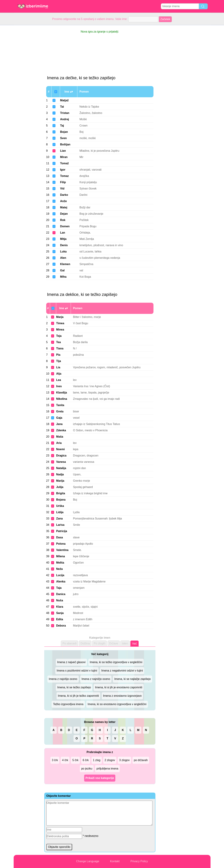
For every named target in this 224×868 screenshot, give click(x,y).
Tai (62, 107)
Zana (59, 519)
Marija (60, 481)
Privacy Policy (139, 861)
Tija (59, 361)
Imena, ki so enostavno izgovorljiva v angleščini (117, 704)
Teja (59, 336)
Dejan (64, 214)
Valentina (62, 550)
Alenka (61, 581)
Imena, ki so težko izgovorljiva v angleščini (116, 662)
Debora (61, 626)
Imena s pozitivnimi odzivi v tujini (77, 671)
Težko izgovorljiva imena (68, 704)
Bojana (61, 500)
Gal (62, 270)
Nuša (60, 600)
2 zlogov (110, 760)
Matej (64, 207)
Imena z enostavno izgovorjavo (122, 696)
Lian (63, 151)
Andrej (64, 119)
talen (125, 643)
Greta (60, 411)
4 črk (65, 760)
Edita (60, 619)
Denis (64, 245)
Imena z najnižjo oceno (96, 679)
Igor (63, 170)
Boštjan (65, 144)
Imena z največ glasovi (71, 662)
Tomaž (64, 163)
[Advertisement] (28, 78)
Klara (60, 607)
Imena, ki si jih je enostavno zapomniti (119, 687)
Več (134, 644)
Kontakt (115, 861)
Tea (58, 342)
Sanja (60, 613)
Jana (59, 424)
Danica (61, 594)
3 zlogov (124, 760)
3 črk (55, 760)
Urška (60, 506)
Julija (60, 487)
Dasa (59, 537)
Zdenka (61, 430)
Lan (62, 233)
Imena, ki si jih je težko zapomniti (78, 696)
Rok (63, 220)
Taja (59, 588)
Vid (62, 189)
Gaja (59, 418)
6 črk (86, 760)
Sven (63, 138)
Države (114, 643)
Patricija (62, 531)
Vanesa (61, 462)
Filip (63, 182)
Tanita (60, 405)
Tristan (65, 113)
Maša (60, 437)
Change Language (88, 861)
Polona (61, 544)
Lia (58, 367)
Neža (59, 569)
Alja (59, 374)
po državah (141, 760)
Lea (59, 380)
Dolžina (85, 643)
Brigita (61, 493)
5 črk (75, 760)
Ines (59, 386)
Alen (63, 258)
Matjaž (64, 100)
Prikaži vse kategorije (100, 778)
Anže (63, 201)
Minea (60, 330)
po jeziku (87, 769)
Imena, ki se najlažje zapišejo (132, 679)
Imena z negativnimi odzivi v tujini (122, 671)
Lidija (60, 512)
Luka (63, 252)
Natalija (61, 468)
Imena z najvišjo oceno (63, 679)
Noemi (60, 449)
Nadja (60, 474)
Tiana (60, 348)
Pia (58, 355)
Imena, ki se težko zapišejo (74, 687)
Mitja (63, 239)
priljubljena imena (107, 769)
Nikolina (62, 399)
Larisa (60, 525)
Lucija (60, 575)
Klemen (65, 264)
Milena (61, 556)
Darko (64, 195)
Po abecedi (69, 643)
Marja (60, 317)
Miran (64, 157)
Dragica (61, 456)
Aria (59, 443)
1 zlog (97, 760)
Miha (63, 277)
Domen (65, 226)
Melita (60, 563)
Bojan (64, 132)
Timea (60, 323)
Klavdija (62, 393)
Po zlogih (100, 643)
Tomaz (64, 176)
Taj (62, 126)
